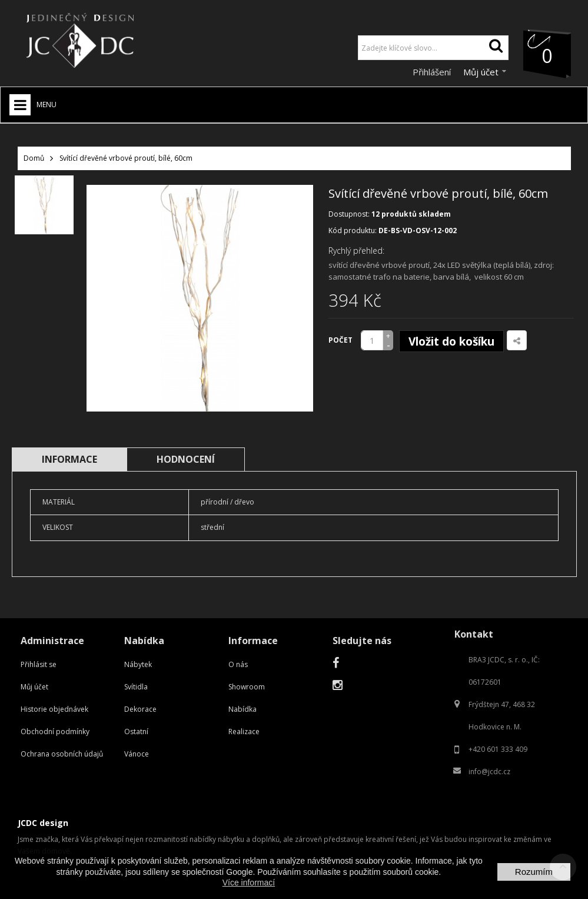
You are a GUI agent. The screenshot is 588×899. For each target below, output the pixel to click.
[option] (44, 205)
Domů (34, 158)
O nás (238, 664)
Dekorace (140, 709)
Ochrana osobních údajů (62, 754)
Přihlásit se (39, 664)
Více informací (249, 883)
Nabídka (242, 709)
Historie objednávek (54, 709)
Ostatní (136, 732)
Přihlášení (433, 72)
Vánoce (137, 754)
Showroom (247, 687)
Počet (340, 340)
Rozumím (534, 872)
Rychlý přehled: (356, 251)
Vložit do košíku (451, 341)
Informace (69, 459)
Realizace (244, 732)
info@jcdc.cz (489, 772)
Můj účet (34, 687)
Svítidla (136, 687)
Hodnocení (186, 459)
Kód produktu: (353, 230)
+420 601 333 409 (498, 749)
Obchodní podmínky (55, 732)
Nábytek (138, 664)
